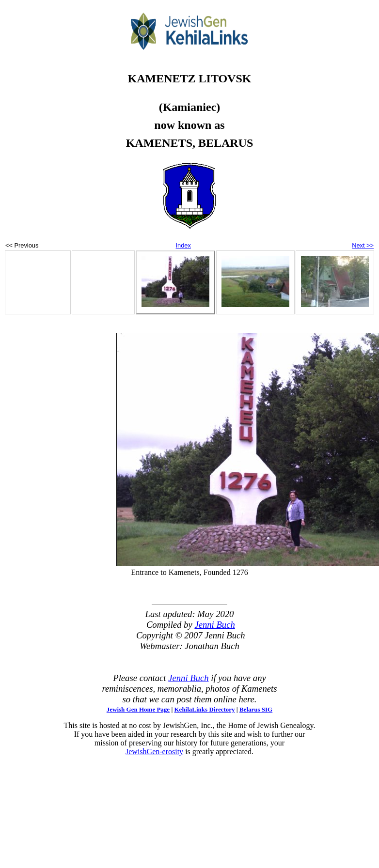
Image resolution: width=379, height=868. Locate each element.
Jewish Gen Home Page (138, 709)
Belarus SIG (256, 709)
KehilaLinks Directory (205, 709)
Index (183, 245)
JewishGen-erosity (154, 752)
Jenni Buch (214, 625)
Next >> (363, 245)
